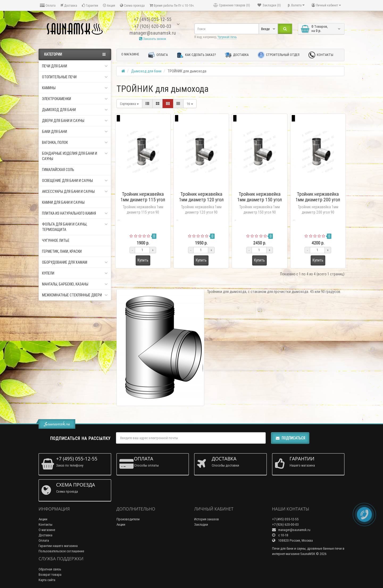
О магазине (130, 54)
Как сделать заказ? (196, 55)
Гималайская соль (58, 170)
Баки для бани (75, 132)
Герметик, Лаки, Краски (62, 251)
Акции (43, 519)
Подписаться (290, 438)
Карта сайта (47, 580)
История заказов (207, 519)
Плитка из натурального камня (75, 213)
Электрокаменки (75, 99)
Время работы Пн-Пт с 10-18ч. (172, 5)
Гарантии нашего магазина (58, 546)
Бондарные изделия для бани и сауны (75, 156)
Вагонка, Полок (75, 142)
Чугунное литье (56, 240)
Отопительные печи (75, 77)
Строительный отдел (279, 55)
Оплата (48, 5)
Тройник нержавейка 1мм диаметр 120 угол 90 (201, 200)
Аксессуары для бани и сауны (75, 191)
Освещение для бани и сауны (75, 181)
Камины (75, 88)
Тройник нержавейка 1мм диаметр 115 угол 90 (143, 200)
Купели (75, 273)
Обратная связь (50, 569)
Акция (109, 5)
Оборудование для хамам (75, 262)
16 (190, 104)
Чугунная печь (227, 37)
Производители (128, 519)
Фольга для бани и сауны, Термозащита (75, 227)
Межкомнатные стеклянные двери (75, 295)
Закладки (201, 524)
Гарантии (90, 5)
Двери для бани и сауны (75, 121)
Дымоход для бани (75, 110)
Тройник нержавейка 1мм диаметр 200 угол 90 (318, 200)
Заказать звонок (153, 39)
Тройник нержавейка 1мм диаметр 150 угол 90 (260, 200)
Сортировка (129, 104)
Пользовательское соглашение (61, 551)
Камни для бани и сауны (63, 202)
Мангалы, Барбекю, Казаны (75, 284)
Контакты (321, 55)
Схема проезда (132, 5)
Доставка (69, 5)
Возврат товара (50, 575)
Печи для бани (75, 66)
